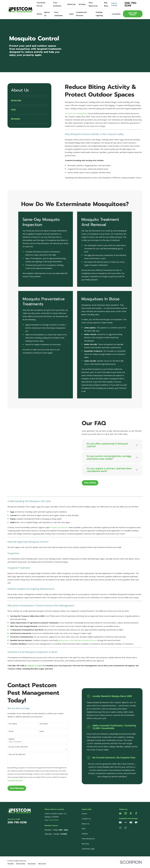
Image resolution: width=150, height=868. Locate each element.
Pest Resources (88, 839)
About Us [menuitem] (47, 14)
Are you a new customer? (15, 747)
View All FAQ (94, 483)
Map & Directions (52, 820)
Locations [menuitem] (116, 14)
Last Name (40, 724)
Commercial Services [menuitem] (81, 14)
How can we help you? (14, 754)
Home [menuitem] (39, 14)
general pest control (67, 640)
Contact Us (86, 819)
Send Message (13, 788)
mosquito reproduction (59, 527)
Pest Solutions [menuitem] (59, 14)
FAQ (83, 829)
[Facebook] (136, 813)
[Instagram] (126, 813)
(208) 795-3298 (18, 666)
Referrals (72, 4)
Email (38, 731)
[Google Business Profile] (120, 813)
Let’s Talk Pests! (133, 14)
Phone (7, 731)
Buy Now (85, 844)
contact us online (35, 666)
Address (8, 739)
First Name (9, 724)
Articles (82, 4)
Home (84, 814)
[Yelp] (131, 813)
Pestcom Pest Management (76, 113)
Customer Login (88, 849)
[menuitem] (29, 101)
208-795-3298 (131, 4)
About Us (86, 824)
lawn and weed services (87, 640)
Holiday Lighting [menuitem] (99, 14)
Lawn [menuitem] (71, 14)
